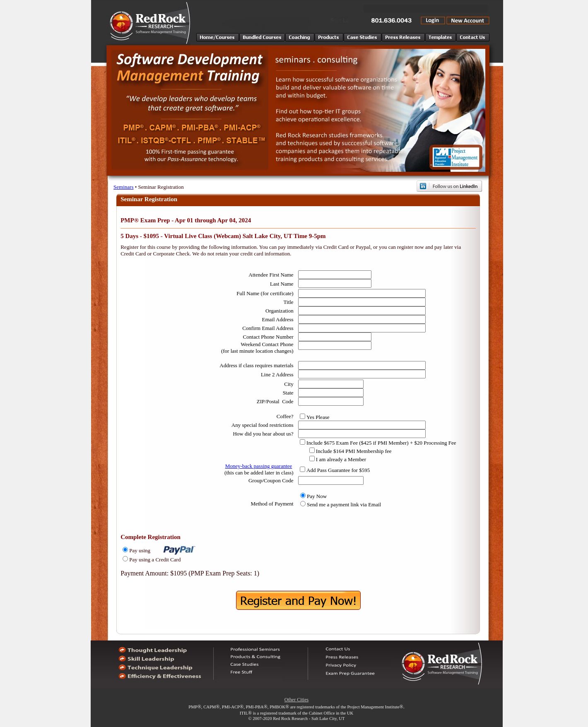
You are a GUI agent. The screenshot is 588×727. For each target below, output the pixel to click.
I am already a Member (341, 459)
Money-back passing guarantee (259, 466)
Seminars (123, 187)
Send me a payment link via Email (344, 504)
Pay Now (317, 496)
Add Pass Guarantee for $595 (338, 470)
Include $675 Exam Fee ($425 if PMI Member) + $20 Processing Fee (381, 443)
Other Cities (296, 700)
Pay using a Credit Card (155, 560)
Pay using (140, 550)
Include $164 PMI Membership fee (354, 451)
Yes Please (318, 417)
